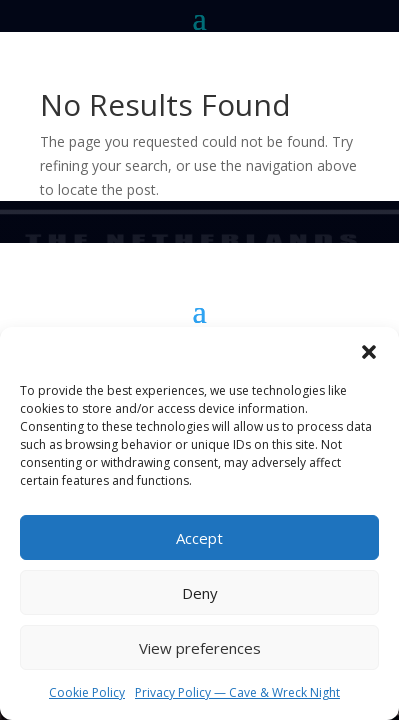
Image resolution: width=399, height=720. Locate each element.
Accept (199, 538)
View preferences (200, 648)
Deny (200, 593)
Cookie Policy (87, 692)
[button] (369, 352)
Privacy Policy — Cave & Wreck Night (237, 692)
